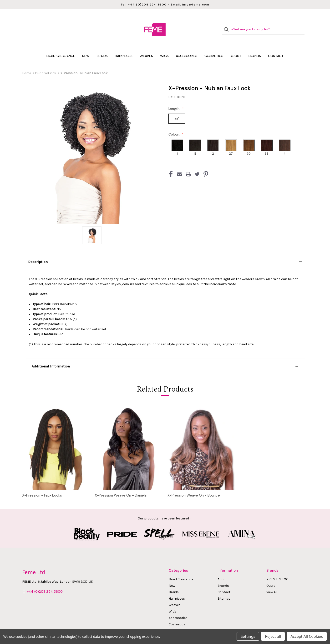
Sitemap (224, 589)
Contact (276, 46)
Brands (255, 46)
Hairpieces (124, 46)
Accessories (187, 46)
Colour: (175, 125)
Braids (102, 46)
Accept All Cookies (307, 636)
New (86, 46)
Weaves (146, 46)
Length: (175, 99)
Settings (248, 636)
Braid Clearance (61, 46)
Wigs (164, 46)
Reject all (273, 636)
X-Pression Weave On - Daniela (121, 486)
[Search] (228, 25)
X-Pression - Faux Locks (42, 486)
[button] (165, 252)
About (236, 46)
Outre (271, 576)
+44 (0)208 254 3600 (45, 582)
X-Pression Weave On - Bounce (194, 486)
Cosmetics (214, 46)
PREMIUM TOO (277, 570)
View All (272, 583)
